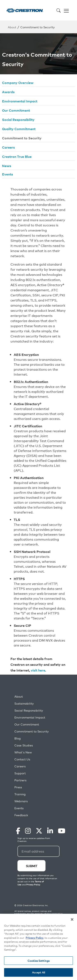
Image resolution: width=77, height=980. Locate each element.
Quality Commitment (19, 129)
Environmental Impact (20, 101)
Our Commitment (16, 110)
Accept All (38, 973)
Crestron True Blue (17, 156)
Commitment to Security (22, 138)
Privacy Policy (34, 938)
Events (7, 174)
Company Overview (18, 83)
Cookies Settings (38, 961)
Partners (20, 780)
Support (20, 773)
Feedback (21, 815)
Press (18, 787)
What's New (23, 752)
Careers (8, 147)
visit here (38, 670)
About (12, 27)
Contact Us (22, 759)
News (7, 166)
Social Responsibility (18, 119)
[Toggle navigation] (66, 10)
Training (20, 794)
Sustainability (24, 703)
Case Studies (24, 745)
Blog (18, 738)
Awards (8, 92)
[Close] (72, 920)
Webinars (21, 801)
